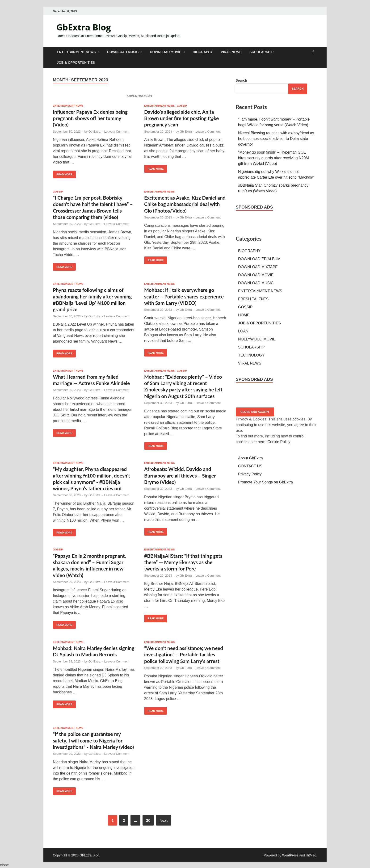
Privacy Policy (250, 474)
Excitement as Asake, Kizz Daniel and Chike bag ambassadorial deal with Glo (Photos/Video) (185, 204)
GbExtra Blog (84, 27)
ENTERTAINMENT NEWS (76, 52)
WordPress (290, 855)
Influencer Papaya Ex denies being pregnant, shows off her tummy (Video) (90, 118)
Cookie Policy (279, 442)
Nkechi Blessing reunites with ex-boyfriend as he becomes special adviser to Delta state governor (276, 139)
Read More (63, 173)
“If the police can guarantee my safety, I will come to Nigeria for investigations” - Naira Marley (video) (93, 740)
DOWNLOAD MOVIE (166, 52)
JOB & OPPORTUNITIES (76, 63)
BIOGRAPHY (203, 52)
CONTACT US (250, 466)
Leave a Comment (117, 132)
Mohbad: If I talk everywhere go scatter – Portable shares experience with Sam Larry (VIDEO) (184, 296)
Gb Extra (95, 132)
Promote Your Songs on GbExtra (265, 482)
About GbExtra (250, 458)
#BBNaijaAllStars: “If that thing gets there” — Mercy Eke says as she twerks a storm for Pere (183, 562)
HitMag (311, 855)
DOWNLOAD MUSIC (123, 52)
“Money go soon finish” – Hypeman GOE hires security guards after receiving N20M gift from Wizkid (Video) (273, 158)
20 (148, 820)
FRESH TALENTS (253, 299)
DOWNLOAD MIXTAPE (258, 267)
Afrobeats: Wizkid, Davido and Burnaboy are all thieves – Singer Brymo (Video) (180, 475)
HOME (244, 315)
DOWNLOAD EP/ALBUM (259, 259)
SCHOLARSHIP (261, 52)
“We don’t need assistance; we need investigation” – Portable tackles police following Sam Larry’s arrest (184, 654)
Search (241, 80)
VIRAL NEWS (231, 52)
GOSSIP (182, 106)
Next (164, 820)
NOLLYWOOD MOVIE (257, 339)
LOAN (243, 331)
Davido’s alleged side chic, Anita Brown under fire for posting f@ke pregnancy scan (181, 118)
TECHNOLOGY (251, 355)
